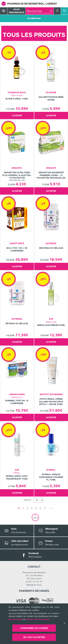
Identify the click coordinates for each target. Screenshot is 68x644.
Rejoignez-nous (34, 585)
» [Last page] (52, 508)
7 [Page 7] (45, 508)
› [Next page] (49, 508)
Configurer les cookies (34, 628)
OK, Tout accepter (34, 637)
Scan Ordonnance (17, 11)
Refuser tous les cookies (38, 619)
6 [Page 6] (40, 508)
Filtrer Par (34, 18)
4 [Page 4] (32, 508)
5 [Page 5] (36, 508)
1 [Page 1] (19, 508)
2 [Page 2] (23, 508)
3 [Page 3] (27, 508)
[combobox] (39, 11)
